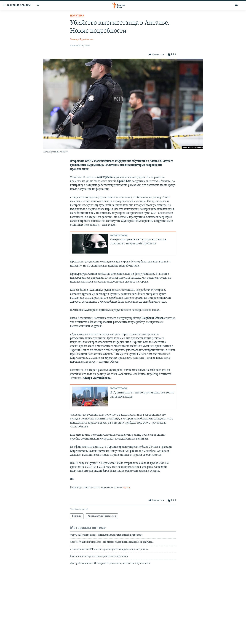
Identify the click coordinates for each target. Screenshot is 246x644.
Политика (77, 16)
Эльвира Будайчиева (82, 39)
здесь (126, 487)
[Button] (156, 55)
